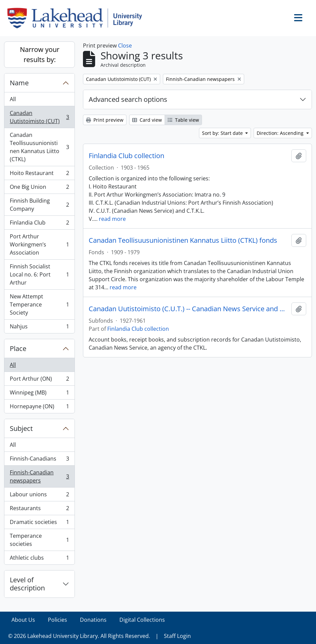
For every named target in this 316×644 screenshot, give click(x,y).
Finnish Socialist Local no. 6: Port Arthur (39, 274)
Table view (183, 120)
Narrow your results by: (40, 54)
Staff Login (177, 636)
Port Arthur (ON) (39, 380)
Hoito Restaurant (39, 174)
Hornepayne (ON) (39, 408)
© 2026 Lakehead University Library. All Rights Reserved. (79, 636)
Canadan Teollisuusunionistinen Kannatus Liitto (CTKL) (39, 147)
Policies (58, 620)
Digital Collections (142, 620)
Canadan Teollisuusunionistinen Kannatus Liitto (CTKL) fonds (183, 240)
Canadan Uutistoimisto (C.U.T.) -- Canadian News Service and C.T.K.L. (189, 309)
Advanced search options (128, 99)
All (13, 99)
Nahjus (39, 328)
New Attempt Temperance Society (39, 304)
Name (19, 83)
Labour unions (39, 496)
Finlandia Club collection (126, 156)
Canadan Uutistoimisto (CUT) (39, 117)
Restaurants (39, 510)
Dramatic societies (39, 523)
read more (112, 219)
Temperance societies (39, 540)
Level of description (27, 584)
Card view (147, 120)
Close (125, 46)
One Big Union (39, 188)
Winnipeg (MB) (39, 394)
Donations (93, 620)
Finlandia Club (39, 224)
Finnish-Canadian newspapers (39, 476)
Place (18, 348)
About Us (23, 620)
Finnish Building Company (39, 205)
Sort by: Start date (223, 133)
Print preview (105, 120)
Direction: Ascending (281, 133)
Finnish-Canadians (39, 460)
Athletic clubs (39, 559)
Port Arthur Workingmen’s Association (39, 244)
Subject (21, 428)
